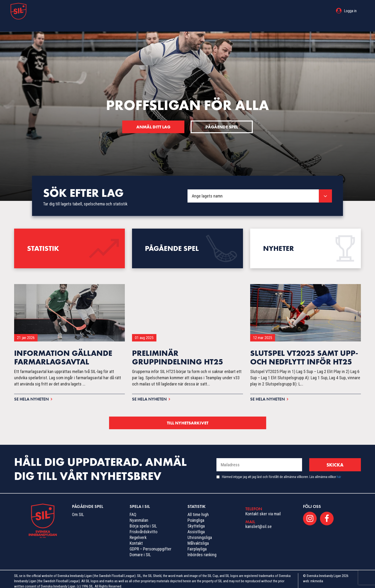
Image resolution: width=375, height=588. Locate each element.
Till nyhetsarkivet (187, 418)
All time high (198, 510)
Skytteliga (196, 522)
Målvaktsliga (198, 539)
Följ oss (312, 502)
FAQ (133, 510)
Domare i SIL (140, 550)
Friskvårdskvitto (143, 527)
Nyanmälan (139, 516)
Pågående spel (159, 11)
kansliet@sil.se (259, 522)
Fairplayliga (197, 545)
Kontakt (136, 539)
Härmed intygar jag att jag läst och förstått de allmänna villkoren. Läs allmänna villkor (281, 473)
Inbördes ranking (202, 550)
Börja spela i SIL (143, 522)
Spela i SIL (194, 11)
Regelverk (138, 533)
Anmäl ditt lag (153, 117)
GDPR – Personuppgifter (151, 545)
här (339, 473)
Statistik (222, 11)
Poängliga (196, 516)
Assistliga (196, 527)
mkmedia (317, 577)
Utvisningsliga (200, 533)
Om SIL (78, 510)
